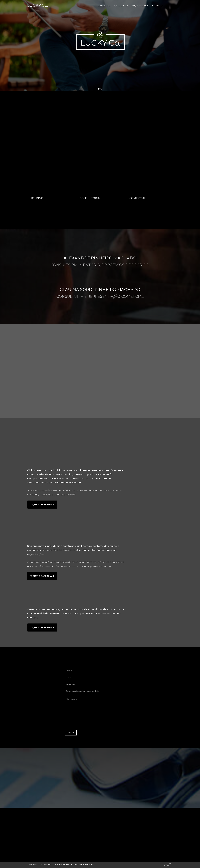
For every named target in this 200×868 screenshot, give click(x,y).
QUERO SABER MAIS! (42, 505)
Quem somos (121, 6)
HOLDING (36, 199)
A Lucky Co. (104, 6)
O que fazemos (140, 6)
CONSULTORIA (90, 199)
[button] (99, 89)
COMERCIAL (138, 199)
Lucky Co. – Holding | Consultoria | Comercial (53, 864)
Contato (157, 6)
